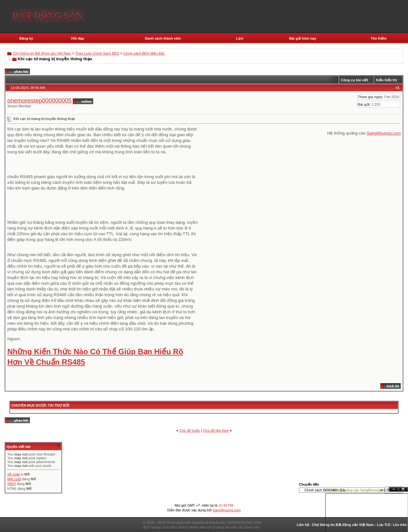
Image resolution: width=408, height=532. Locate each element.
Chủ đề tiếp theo (216, 430)
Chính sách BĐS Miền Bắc (144, 53)
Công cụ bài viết (354, 80)
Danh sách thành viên (163, 38)
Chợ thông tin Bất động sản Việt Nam (42, 53)
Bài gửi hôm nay (303, 38)
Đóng (403, 489)
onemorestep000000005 (39, 100)
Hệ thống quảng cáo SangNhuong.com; (358, 490)
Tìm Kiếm (379, 38)
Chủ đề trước (190, 430)
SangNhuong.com (384, 133)
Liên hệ (303, 525)
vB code (14, 474)
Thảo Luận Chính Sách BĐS (97, 53)
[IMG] (12, 484)
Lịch (240, 38)
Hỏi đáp (78, 38)
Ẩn (394, 489)
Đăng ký (26, 38)
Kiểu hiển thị (386, 80)
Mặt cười (14, 479)
